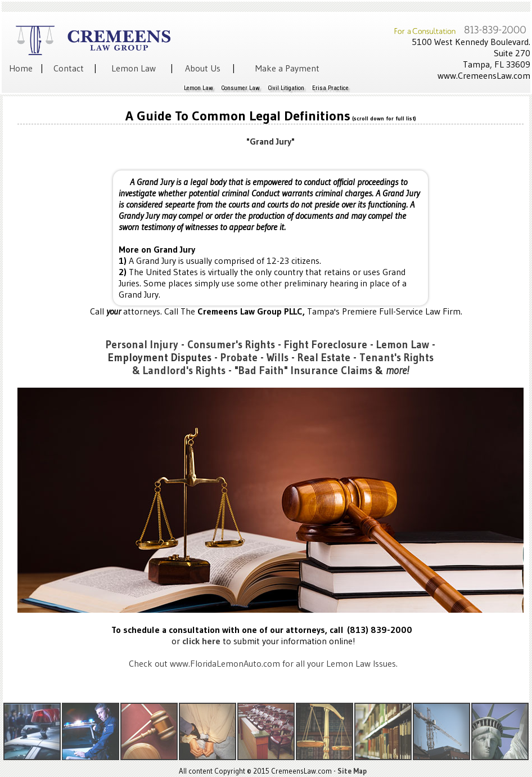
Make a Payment (287, 68)
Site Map (352, 771)
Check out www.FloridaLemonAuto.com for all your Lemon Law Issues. (263, 663)
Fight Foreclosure (326, 345)
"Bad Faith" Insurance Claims (303, 370)
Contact (69, 68)
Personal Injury (142, 345)
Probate (239, 358)
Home (21, 68)
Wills (278, 358)
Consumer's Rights (231, 345)
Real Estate (324, 358)
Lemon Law (134, 68)
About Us (203, 68)
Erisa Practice (330, 88)
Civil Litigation (286, 88)
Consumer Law (240, 88)
